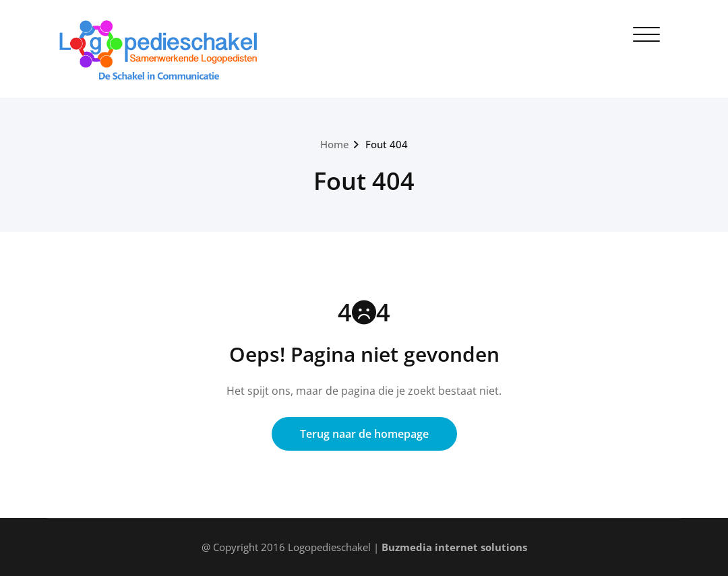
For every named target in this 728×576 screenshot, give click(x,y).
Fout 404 (387, 144)
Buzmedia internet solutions (454, 547)
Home (335, 144)
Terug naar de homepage (364, 434)
